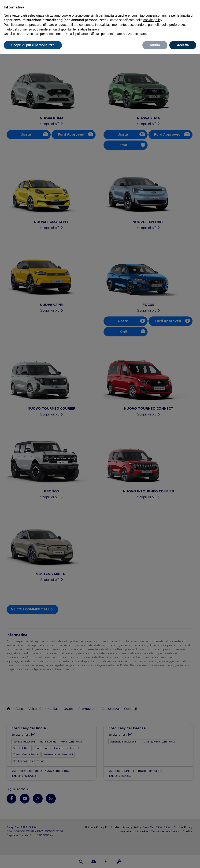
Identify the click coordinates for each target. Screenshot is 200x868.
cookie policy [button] (153, 20)
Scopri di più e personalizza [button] (33, 45)
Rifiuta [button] (155, 45)
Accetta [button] (183, 45)
